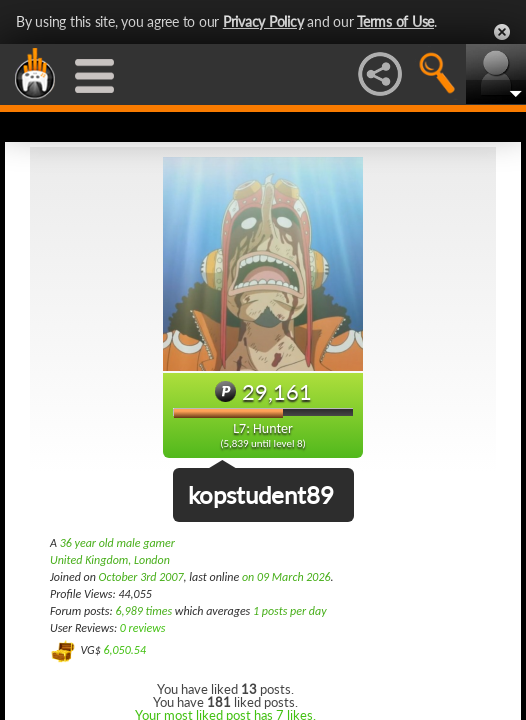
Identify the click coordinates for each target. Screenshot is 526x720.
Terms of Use (395, 21)
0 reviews (143, 628)
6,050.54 (124, 650)
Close (502, 32)
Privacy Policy (263, 21)
